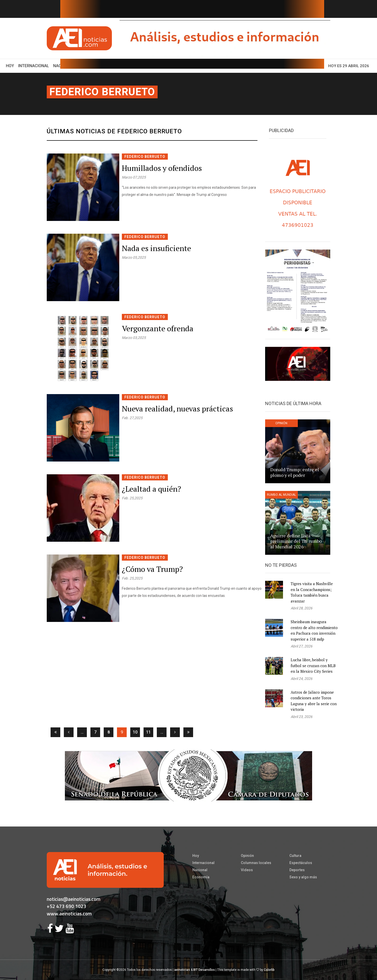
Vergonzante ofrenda (158, 328)
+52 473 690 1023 (67, 906)
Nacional (200, 870)
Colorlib (269, 970)
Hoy (11, 65)
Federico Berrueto (102, 92)
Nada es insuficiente (156, 248)
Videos (247, 870)
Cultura (295, 856)
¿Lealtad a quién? (151, 489)
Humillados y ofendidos (162, 168)
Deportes (297, 870)
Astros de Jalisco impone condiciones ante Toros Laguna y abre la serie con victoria (314, 701)
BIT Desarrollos (204, 970)
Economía (201, 877)
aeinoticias (182, 970)
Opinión (247, 856)
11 (148, 732)
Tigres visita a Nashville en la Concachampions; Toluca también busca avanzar (312, 592)
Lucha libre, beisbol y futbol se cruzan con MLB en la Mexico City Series (313, 665)
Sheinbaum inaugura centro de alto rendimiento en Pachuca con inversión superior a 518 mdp (314, 630)
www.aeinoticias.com (69, 913)
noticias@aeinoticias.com (74, 899)
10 (135, 732)
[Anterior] (69, 732)
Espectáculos (301, 863)
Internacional (34, 66)
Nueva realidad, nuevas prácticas (177, 409)
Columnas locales (256, 863)
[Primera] (55, 732)
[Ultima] (188, 732)
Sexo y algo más (303, 877)
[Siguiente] (175, 732)
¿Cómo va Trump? (152, 569)
